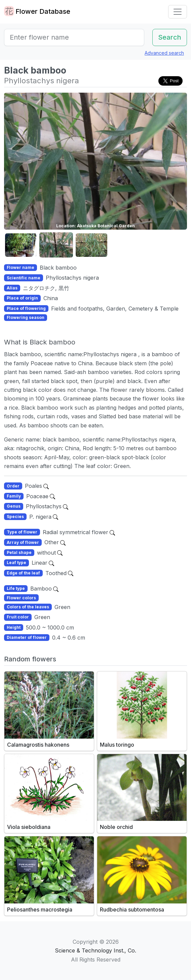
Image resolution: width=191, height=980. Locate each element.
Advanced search (164, 53)
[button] (21, 245)
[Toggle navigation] (178, 12)
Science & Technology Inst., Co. (95, 950)
